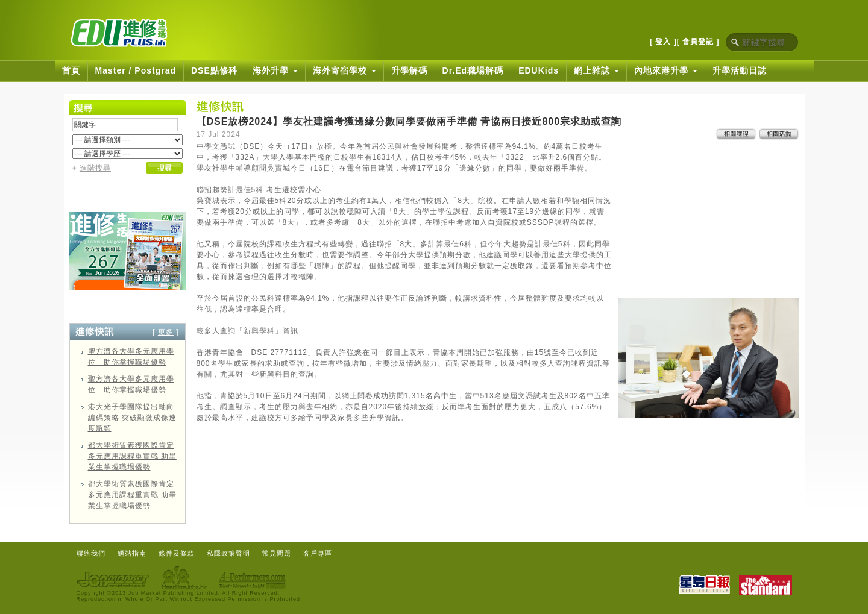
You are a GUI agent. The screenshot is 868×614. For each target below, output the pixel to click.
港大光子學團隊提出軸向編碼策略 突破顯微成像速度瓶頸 (132, 418)
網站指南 (132, 553)
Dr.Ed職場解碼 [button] (473, 70)
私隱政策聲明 (228, 553)
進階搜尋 (95, 168)
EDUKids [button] (539, 70)
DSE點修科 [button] (214, 70)
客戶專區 (318, 553)
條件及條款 (177, 553)
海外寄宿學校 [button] (344, 70)
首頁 (71, 70)
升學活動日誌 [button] (740, 70)
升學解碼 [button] (409, 70)
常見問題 (277, 553)
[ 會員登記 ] (698, 42)
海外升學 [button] (275, 70)
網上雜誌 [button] (596, 70)
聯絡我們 (91, 553)
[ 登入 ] (663, 42)
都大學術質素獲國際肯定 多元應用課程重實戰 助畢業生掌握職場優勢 (132, 456)
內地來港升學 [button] (666, 70)
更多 (166, 332)
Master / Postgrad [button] (136, 70)
